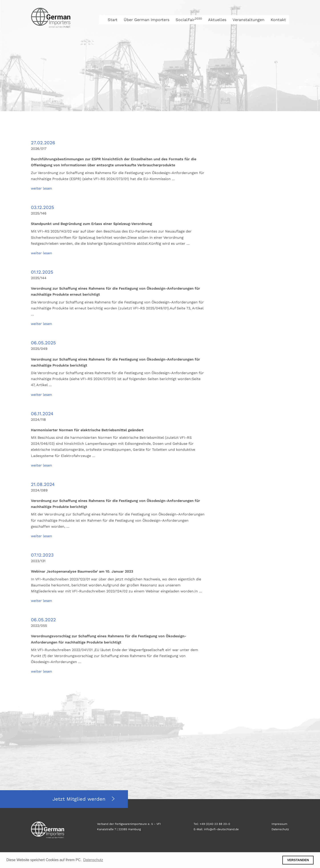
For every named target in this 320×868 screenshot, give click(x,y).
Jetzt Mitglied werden (80, 799)
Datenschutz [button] (93, 860)
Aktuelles (217, 20)
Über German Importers (147, 20)
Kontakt (278, 20)
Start (113, 20)
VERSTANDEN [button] (298, 860)
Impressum (279, 824)
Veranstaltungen (248, 20)
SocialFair (189, 20)
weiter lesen (42, 188)
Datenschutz (280, 829)
